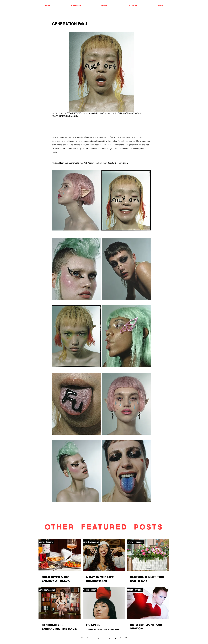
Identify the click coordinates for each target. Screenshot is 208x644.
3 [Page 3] (104, 638)
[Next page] (121, 638)
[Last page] (126, 638)
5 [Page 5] (115, 638)
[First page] (82, 638)
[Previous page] (87, 638)
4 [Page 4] (110, 638)
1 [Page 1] (93, 638)
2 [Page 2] (98, 638)
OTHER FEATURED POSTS (104, 527)
